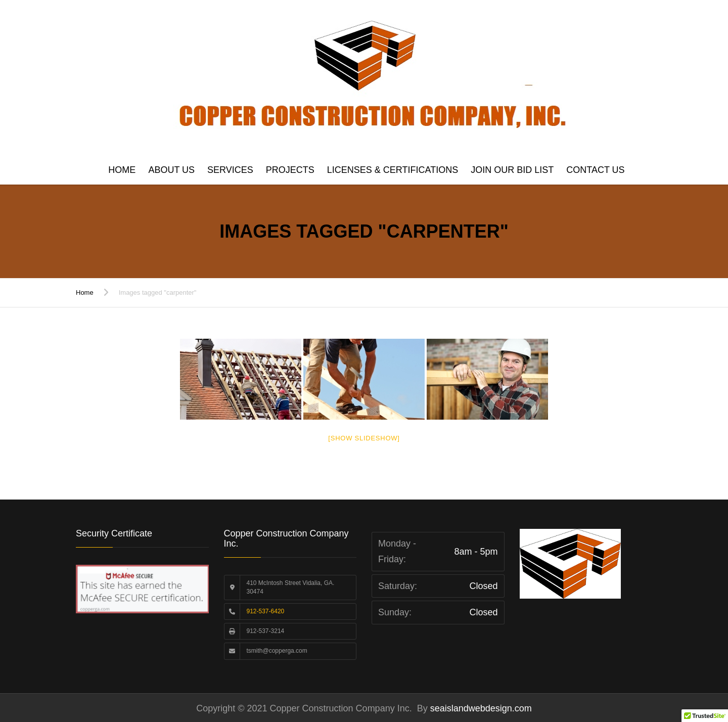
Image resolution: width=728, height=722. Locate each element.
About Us (171, 170)
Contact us (595, 170)
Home (122, 170)
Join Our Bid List (512, 170)
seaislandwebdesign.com (480, 708)
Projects (290, 170)
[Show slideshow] (364, 438)
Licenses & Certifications (393, 170)
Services (230, 170)
